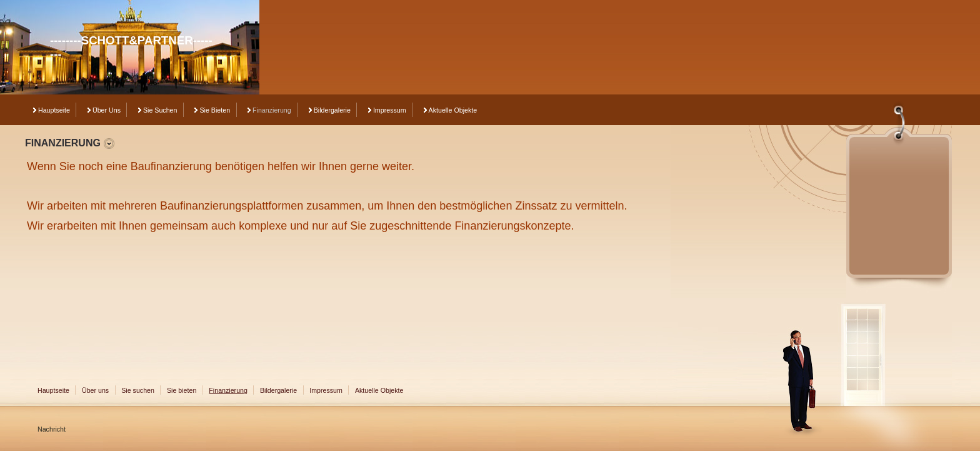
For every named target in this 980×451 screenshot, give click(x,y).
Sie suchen (160, 110)
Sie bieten (215, 110)
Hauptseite (54, 110)
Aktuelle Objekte (453, 110)
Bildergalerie (332, 110)
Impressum (390, 110)
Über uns (107, 110)
